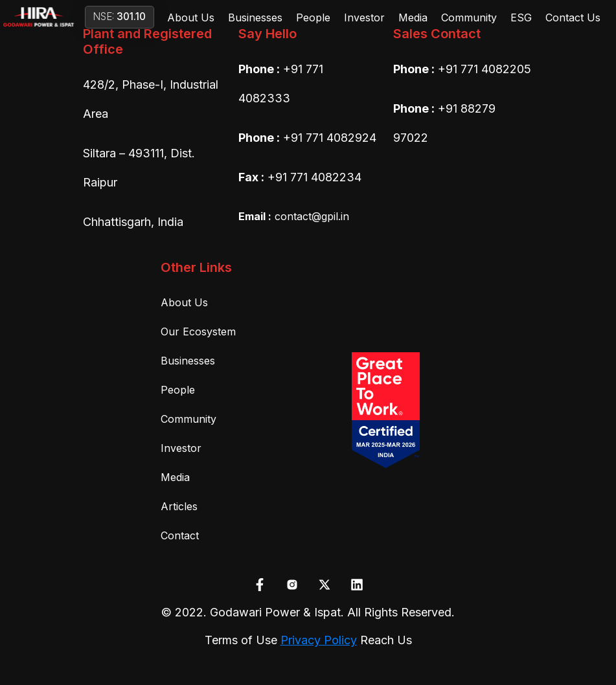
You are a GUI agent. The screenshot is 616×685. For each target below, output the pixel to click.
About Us (191, 17)
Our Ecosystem (198, 331)
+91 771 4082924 (330, 138)
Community (469, 17)
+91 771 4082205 (485, 69)
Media (413, 17)
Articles (179, 506)
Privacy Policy (319, 640)
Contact (180, 535)
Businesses (255, 17)
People (313, 17)
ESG (521, 17)
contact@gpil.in (294, 216)
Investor (364, 17)
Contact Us (573, 17)
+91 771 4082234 (314, 177)
